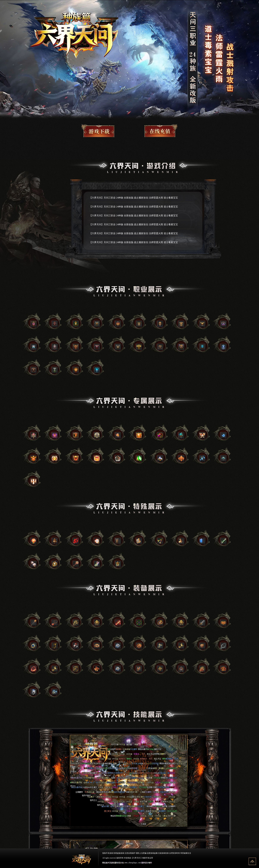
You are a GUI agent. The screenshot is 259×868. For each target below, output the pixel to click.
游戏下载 (102, 131)
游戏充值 (157, 131)
